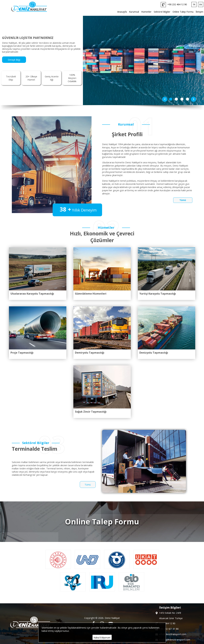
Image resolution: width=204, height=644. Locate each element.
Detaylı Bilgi (14, 60)
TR (194, 4)
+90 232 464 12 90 (174, 5)
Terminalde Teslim (35, 449)
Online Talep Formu (183, 12)
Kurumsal (134, 12)
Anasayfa (122, 12)
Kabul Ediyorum (102, 637)
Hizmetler (146, 12)
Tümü (183, 200)
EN (201, 4)
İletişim (199, 12)
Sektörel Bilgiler (162, 12)
